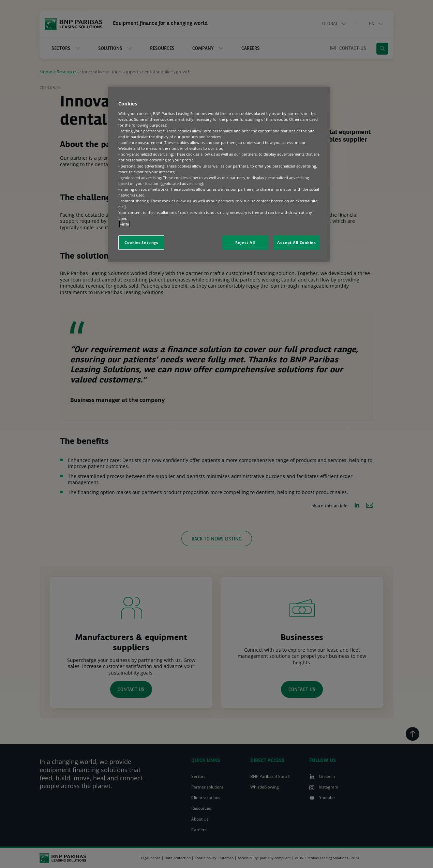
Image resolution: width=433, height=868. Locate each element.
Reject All (245, 242)
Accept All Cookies (296, 242)
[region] (219, 174)
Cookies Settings (141, 242)
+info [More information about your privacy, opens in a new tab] (125, 224)
